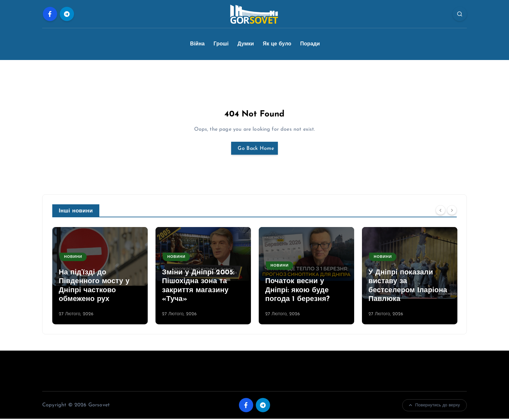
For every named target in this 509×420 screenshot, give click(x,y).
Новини (74, 258)
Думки (246, 44)
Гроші (221, 44)
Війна (197, 44)
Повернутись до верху (435, 407)
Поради (310, 44)
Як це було (277, 44)
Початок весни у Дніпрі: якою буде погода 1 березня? (297, 292)
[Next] (452, 211)
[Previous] (441, 211)
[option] (100, 277)
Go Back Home (255, 149)
